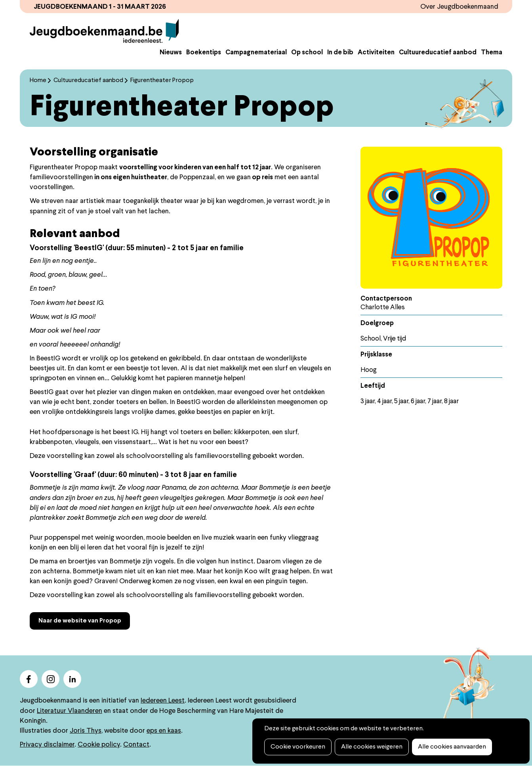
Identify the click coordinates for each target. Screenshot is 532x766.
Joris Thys (86, 731)
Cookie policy (99, 745)
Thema (492, 53)
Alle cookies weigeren (372, 747)
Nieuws (171, 53)
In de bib (340, 53)
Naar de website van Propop (80, 621)
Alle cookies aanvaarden (452, 747)
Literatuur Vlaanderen (70, 711)
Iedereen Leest (163, 701)
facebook (29, 679)
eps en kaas (164, 731)
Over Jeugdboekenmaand (459, 7)
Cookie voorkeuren (298, 747)
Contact (136, 745)
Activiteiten (376, 53)
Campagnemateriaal (256, 53)
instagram (51, 679)
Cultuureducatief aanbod (438, 53)
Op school (307, 53)
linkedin (72, 679)
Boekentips (204, 53)
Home (38, 80)
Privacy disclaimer (47, 745)
